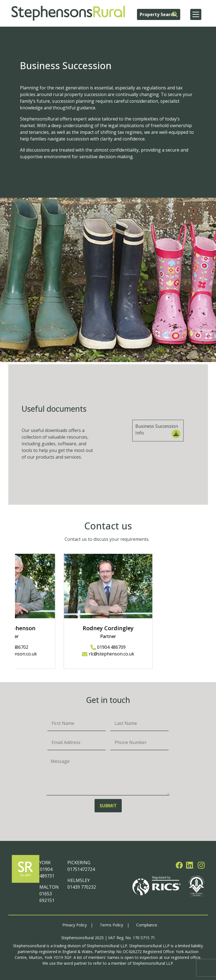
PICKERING (79, 863)
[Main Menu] (196, 14)
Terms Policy (111, 925)
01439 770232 (82, 887)
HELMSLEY (79, 880)
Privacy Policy (75, 925)
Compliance (147, 925)
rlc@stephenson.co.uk (108, 654)
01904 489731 (47, 873)
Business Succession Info (158, 431)
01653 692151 (47, 897)
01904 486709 (108, 647)
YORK (45, 863)
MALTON (49, 887)
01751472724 (81, 869)
